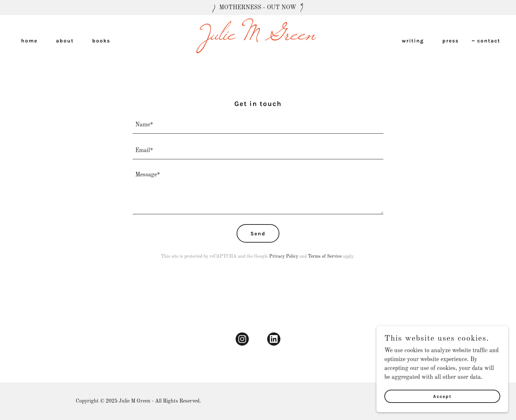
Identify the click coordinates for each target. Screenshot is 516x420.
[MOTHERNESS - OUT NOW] (258, 8)
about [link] (65, 41)
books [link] (101, 41)
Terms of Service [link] (325, 256)
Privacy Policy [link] (284, 256)
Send (258, 234)
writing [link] (413, 41)
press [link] (451, 41)
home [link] (29, 41)
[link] (258, 38)
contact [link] (489, 41)
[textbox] (258, 125)
